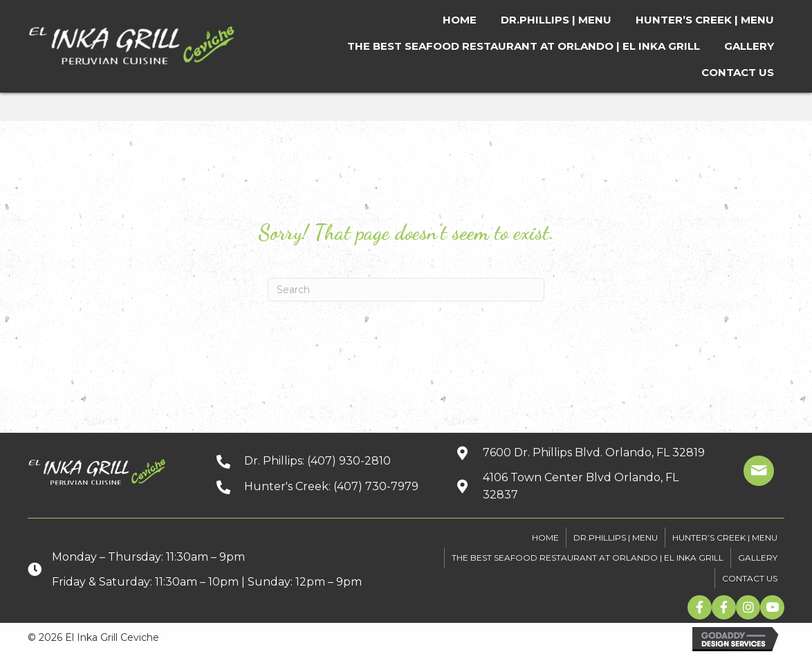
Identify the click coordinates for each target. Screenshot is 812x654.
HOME (545, 538)
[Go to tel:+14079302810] (322, 461)
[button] (700, 607)
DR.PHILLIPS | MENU (616, 538)
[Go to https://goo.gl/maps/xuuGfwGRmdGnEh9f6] (580, 486)
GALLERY (758, 558)
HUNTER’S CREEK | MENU (725, 538)
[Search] (406, 290)
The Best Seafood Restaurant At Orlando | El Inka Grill (588, 558)
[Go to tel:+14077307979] (322, 486)
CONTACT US (750, 578)
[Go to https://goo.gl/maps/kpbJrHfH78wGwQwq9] (580, 452)
